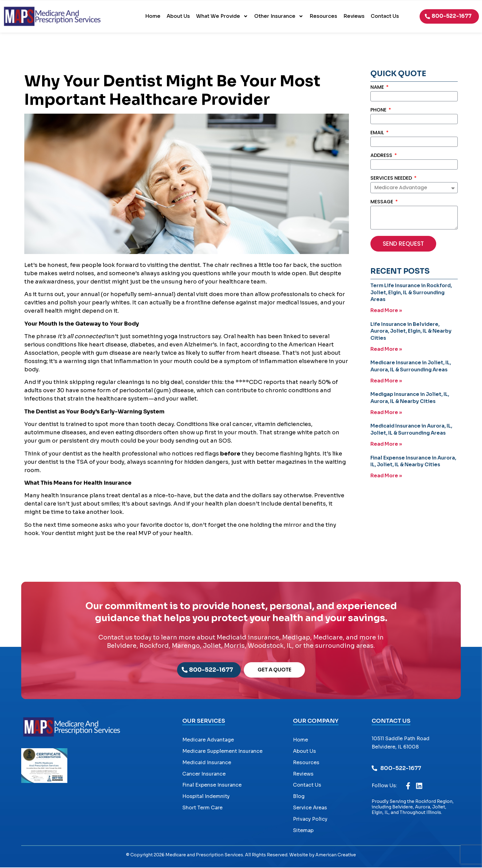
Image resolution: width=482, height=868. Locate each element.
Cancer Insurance (204, 774)
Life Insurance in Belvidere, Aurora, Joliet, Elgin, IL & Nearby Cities (411, 331)
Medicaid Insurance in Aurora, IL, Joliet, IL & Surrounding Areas (411, 430)
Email (378, 133)
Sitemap (303, 831)
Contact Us (385, 16)
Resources (323, 16)
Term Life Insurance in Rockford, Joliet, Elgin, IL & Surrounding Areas (411, 293)
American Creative (336, 856)
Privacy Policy (310, 820)
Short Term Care (202, 808)
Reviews (354, 16)
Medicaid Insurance (207, 763)
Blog (299, 797)
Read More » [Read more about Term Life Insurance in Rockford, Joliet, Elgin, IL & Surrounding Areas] (386, 311)
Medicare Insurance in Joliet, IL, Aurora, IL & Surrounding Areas (411, 366)
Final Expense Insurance (212, 786)
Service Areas (310, 808)
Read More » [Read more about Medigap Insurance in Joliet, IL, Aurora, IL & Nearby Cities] (386, 413)
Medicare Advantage (208, 740)
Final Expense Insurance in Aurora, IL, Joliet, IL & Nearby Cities (413, 461)
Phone (379, 110)
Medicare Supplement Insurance (222, 752)
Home (153, 16)
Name (378, 88)
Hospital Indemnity (206, 797)
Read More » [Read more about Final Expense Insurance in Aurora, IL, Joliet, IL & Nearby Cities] (386, 476)
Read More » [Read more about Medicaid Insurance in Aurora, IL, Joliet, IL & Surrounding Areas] (386, 444)
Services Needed (392, 179)
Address (382, 156)
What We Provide (222, 16)
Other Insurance (279, 16)
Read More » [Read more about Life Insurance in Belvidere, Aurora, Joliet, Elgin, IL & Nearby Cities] (386, 349)
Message (382, 203)
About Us (178, 16)
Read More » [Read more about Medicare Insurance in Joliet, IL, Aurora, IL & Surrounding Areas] (386, 381)
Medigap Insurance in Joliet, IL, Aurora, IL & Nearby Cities (410, 398)
